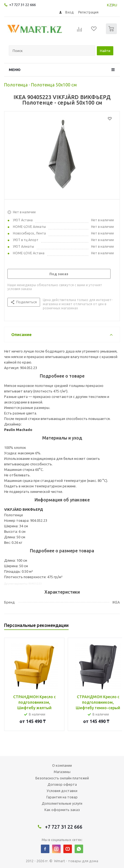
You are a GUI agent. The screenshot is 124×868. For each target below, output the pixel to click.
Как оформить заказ (62, 810)
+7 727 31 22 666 (22, 5)
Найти (105, 51)
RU (115, 5)
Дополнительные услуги (62, 803)
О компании (62, 765)
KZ (109, 5)
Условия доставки (62, 791)
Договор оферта (62, 784)
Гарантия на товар (62, 797)
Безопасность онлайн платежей (62, 778)
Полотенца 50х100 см (54, 85)
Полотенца (16, 85)
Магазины (62, 772)
